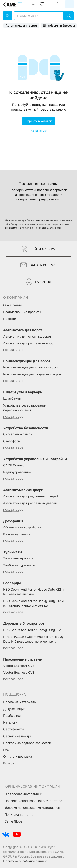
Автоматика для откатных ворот (27, 337)
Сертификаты (13, 729)
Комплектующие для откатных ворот (31, 367)
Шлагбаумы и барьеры (59, 26)
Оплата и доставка (18, 757)
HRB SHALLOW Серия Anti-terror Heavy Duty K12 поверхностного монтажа (33, 639)
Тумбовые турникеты (19, 565)
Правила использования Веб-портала (33, 801)
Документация (14, 709)
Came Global (14, 821)
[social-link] (6, 834)
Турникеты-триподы (18, 558)
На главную (38, 131)
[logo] (13, 4)
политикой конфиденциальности (41, 228)
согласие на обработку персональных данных (38, 222)
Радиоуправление (17, 472)
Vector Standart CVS (19, 666)
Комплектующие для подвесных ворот (32, 374)
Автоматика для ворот (21, 26)
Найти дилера (38, 249)
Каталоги (10, 722)
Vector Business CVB (19, 673)
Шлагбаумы (12, 398)
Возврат (9, 763)
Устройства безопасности (26, 428)
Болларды (12, 583)
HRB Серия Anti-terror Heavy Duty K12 (32, 630)
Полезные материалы (20, 702)
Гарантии (39, 282)
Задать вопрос (38, 265)
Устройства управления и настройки (35, 459)
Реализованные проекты (22, 312)
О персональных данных (23, 794)
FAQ (6, 750)
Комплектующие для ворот (27, 361)
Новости (10, 319)
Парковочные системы (23, 659)
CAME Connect (14, 465)
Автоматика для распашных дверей (30, 503)
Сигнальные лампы (18, 434)
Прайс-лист (12, 716)
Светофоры (12, 441)
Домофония (13, 521)
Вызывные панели (17, 534)
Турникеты (13, 552)
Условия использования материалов (32, 808)
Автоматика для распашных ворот (29, 343)
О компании (12, 305)
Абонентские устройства (22, 527)
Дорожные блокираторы (24, 624)
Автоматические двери (23, 490)
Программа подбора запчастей (27, 743)
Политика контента (19, 815)
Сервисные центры (18, 736)
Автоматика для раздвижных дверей (31, 496)
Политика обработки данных (25, 861)
